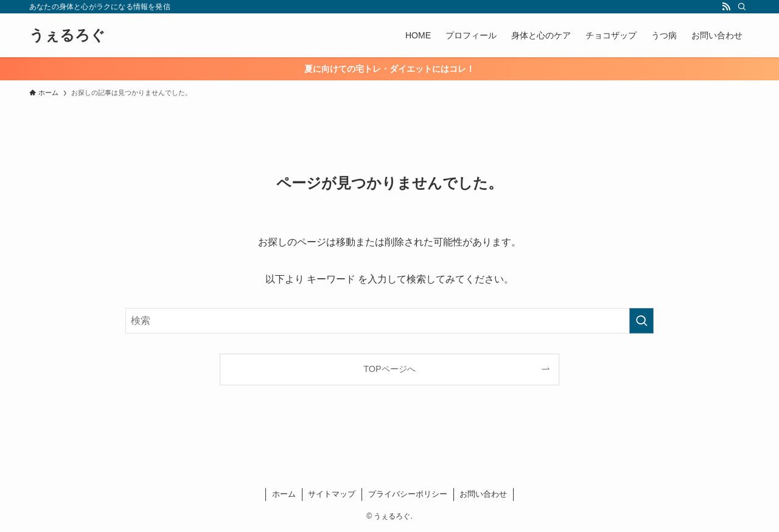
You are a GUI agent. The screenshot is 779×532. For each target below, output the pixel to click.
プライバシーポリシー (408, 494)
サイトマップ (332, 494)
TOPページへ (389, 369)
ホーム (284, 494)
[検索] (742, 7)
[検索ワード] (389, 321)
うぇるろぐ (67, 35)
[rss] (726, 7)
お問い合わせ (483, 494)
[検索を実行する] (641, 321)
